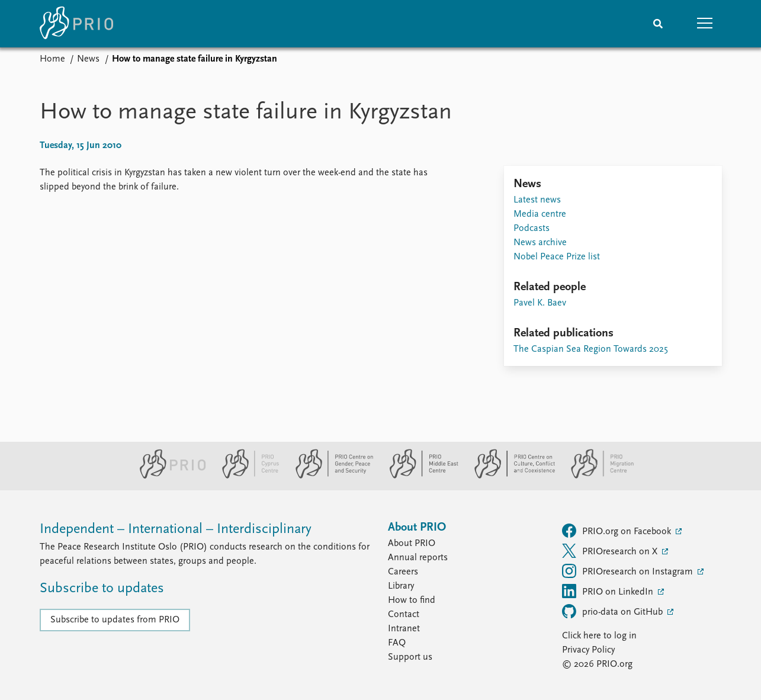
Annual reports (418, 558)
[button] (705, 24)
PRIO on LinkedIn (609, 591)
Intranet (404, 629)
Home (52, 59)
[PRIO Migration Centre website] (596, 476)
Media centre (540, 214)
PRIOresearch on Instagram (629, 571)
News (88, 59)
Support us (410, 657)
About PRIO (412, 544)
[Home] (76, 24)
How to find (412, 601)
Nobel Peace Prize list (557, 257)
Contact (404, 615)
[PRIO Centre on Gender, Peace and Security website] (330, 476)
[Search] (658, 24)
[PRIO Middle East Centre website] (419, 476)
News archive (540, 243)
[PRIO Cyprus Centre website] (246, 476)
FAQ (397, 643)
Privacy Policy (588, 650)
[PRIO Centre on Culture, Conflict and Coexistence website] (510, 476)
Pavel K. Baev (540, 303)
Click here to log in (599, 636)
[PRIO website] (168, 476)
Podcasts (532, 229)
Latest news (537, 200)
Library (401, 586)
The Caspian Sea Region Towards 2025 (591, 349)
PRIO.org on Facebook (618, 531)
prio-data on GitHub (614, 611)
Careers (403, 572)
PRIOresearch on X (611, 551)
